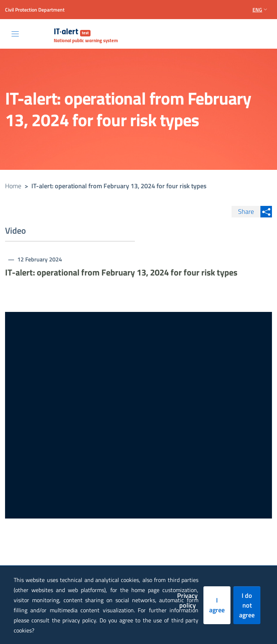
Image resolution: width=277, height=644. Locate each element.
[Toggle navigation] (15, 34)
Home (13, 186)
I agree (217, 605)
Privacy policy (187, 600)
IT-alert (72, 32)
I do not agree (247, 605)
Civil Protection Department (35, 10)
